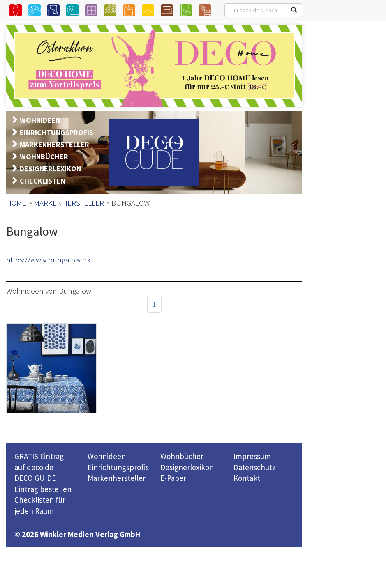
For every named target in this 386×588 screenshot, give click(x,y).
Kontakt (247, 478)
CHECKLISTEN (43, 181)
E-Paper (173, 478)
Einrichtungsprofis (118, 467)
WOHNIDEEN (40, 120)
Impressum (252, 456)
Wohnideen (107, 456)
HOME (16, 203)
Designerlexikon (187, 467)
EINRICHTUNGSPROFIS (57, 132)
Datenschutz (255, 467)
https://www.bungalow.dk (48, 260)
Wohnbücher (182, 456)
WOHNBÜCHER (44, 157)
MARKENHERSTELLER (54, 144)
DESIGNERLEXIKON (50, 169)
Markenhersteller (117, 478)
